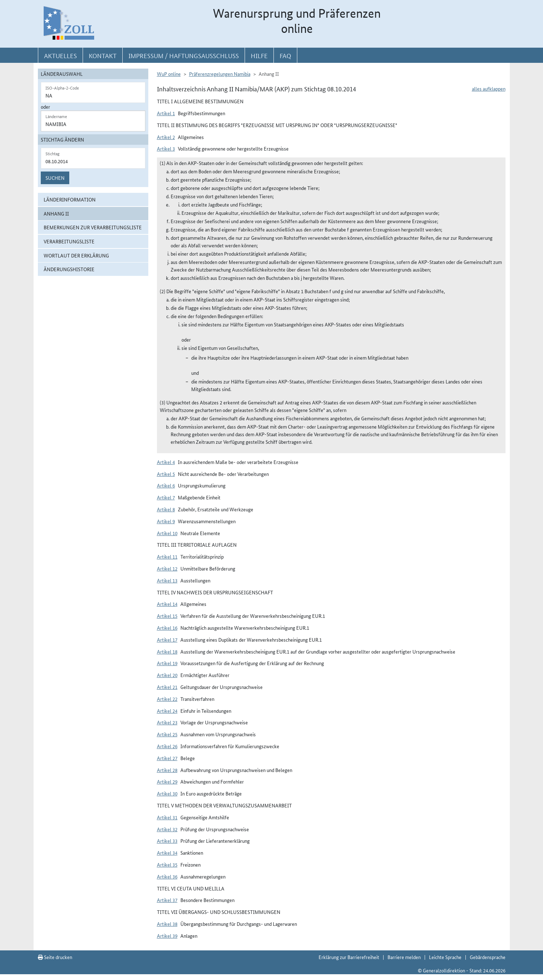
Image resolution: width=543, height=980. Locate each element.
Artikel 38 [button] (167, 924)
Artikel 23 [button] (167, 722)
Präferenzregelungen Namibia (220, 74)
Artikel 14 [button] (167, 604)
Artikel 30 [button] (167, 793)
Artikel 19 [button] (167, 663)
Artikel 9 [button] (166, 521)
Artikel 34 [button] (167, 853)
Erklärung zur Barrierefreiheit (349, 957)
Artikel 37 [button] (167, 900)
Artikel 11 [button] (167, 556)
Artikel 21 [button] (167, 687)
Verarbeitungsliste (69, 241)
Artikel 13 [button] (167, 580)
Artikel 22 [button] (167, 699)
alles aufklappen (489, 88)
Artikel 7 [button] (166, 497)
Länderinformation (70, 199)
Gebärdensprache (488, 957)
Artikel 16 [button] (167, 628)
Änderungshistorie (69, 269)
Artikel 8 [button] (166, 509)
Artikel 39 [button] (167, 936)
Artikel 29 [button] (167, 781)
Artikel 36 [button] (167, 876)
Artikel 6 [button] (166, 485)
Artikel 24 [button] (167, 711)
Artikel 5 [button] (166, 474)
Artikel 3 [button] (166, 148)
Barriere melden (404, 957)
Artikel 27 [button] (167, 758)
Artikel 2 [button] (166, 137)
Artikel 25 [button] (167, 734)
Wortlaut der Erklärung (76, 255)
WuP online (169, 74)
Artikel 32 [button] (167, 829)
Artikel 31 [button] (167, 817)
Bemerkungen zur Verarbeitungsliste (93, 227)
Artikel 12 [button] (167, 568)
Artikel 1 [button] (166, 113)
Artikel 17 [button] (167, 639)
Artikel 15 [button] (167, 616)
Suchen (55, 178)
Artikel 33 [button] (167, 841)
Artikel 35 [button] (167, 864)
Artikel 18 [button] (167, 651)
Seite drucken (55, 957)
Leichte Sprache (445, 957)
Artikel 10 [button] (167, 533)
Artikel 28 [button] (167, 770)
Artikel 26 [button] (167, 746)
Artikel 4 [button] (166, 462)
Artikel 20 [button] (167, 675)
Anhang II (56, 213)
